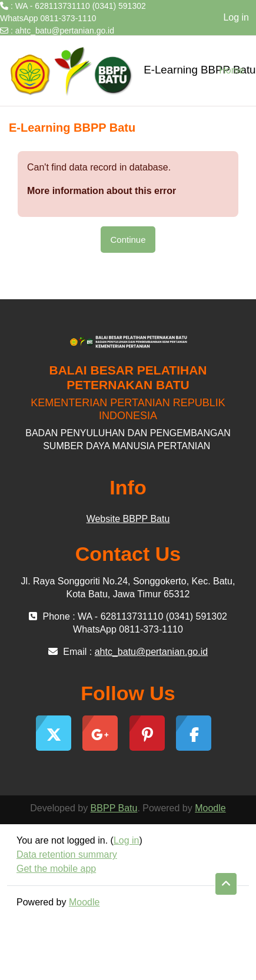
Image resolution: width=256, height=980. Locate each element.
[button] (226, 884)
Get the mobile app (56, 869)
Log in (236, 17)
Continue (128, 240)
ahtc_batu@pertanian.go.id (65, 31)
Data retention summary (67, 854)
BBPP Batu (114, 808)
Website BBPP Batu (128, 519)
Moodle (210, 808)
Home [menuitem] (232, 70)
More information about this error (102, 191)
